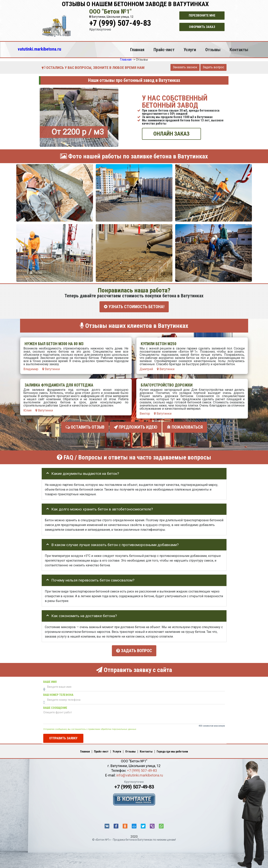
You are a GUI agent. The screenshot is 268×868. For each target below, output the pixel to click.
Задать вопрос (213, 67)
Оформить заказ (202, 27)
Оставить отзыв (85, 427)
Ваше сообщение (55, 707)
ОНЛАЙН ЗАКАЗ (171, 134)
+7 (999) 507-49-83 (120, 23)
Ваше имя (50, 681)
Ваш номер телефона (58, 694)
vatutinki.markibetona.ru (39, 49)
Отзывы (213, 50)
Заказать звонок (185, 67)
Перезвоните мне (202, 15)
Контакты (239, 50)
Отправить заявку (63, 737)
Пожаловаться (185, 427)
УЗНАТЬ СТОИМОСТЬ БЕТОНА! (134, 307)
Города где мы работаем (172, 751)
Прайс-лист (164, 50)
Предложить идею (136, 427)
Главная (137, 50)
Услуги (190, 50)
